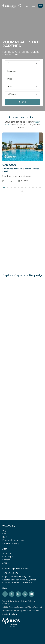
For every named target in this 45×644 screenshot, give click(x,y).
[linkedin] (25, 594)
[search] (20, 6)
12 (22, 191)
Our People (8, 557)
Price (22, 79)
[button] (33, 6)
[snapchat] (31, 594)
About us (7, 553)
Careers (6, 560)
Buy (4, 531)
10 (36, 188)
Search (22, 102)
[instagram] (18, 594)
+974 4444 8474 (10, 573)
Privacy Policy (27, 601)
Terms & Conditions (11, 601)
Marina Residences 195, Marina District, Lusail (21, 170)
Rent (5, 537)
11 (40, 188)
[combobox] (22, 71)
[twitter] (12, 594)
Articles (6, 563)
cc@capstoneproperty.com (17, 576)
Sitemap (6, 604)
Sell (4, 534)
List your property (11, 543)
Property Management (13, 540)
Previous (5, 147)
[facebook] (5, 594)
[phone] (27, 6)
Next (40, 147)
